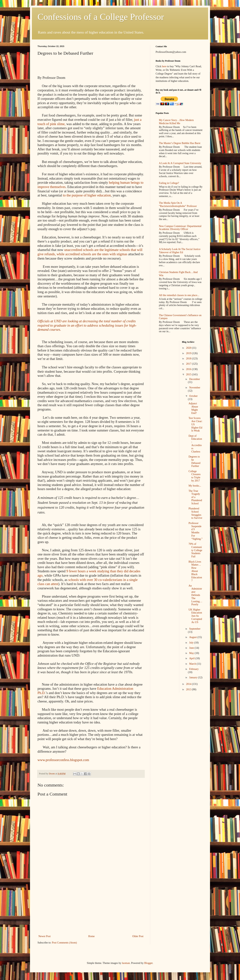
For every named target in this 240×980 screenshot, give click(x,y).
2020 (189, 348)
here (164, 66)
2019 (189, 353)
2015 (189, 374)
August (193, 637)
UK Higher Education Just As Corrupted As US (195, 616)
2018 (189, 359)
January (194, 677)
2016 (189, 369)
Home (91, 936)
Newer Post (45, 936)
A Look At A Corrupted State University (180, 163)
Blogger (148, 963)
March (193, 664)
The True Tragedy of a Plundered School (195, 497)
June (192, 648)
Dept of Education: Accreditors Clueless (195, 444)
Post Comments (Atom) (64, 943)
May (192, 653)
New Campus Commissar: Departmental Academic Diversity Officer (180, 228)
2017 (189, 364)
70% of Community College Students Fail (195, 550)
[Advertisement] (91, 906)
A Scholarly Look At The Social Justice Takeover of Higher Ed (180, 251)
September (195, 629)
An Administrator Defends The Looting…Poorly (195, 595)
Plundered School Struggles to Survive (195, 513)
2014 (189, 684)
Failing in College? (169, 183)
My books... (195, 486)
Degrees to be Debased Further (194, 461)
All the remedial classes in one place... (179, 295)
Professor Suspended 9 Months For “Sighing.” (195, 531)
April (192, 658)
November (195, 388)
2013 (189, 689)
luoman (126, 963)
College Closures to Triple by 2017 (194, 476)
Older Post (138, 936)
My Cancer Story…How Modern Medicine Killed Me (176, 122)
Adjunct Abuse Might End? (193, 408)
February (194, 669)
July (192, 643)
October (193, 396)
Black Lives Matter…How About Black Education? (195, 571)
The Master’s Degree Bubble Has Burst (180, 143)
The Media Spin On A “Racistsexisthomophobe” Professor (178, 205)
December (195, 379)
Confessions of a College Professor (101, 17)
